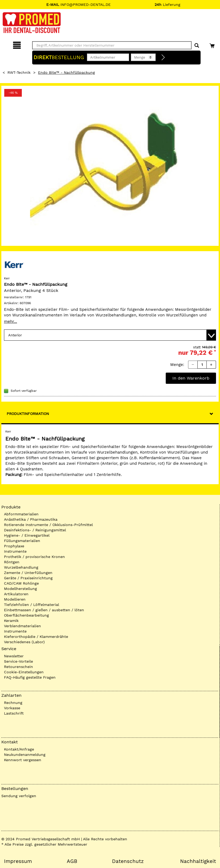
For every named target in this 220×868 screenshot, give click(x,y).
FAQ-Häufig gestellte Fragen (30, 677)
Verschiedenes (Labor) (24, 642)
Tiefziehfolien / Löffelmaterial (32, 605)
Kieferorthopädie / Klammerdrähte (36, 637)
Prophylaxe (14, 546)
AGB (72, 861)
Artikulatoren (16, 594)
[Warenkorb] (213, 44)
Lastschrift (14, 713)
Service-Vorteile (18, 661)
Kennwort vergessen (23, 760)
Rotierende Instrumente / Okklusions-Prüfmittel (48, 525)
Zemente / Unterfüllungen (28, 573)
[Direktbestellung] (163, 58)
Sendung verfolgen (19, 796)
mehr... (11, 321)
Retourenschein (18, 667)
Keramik (11, 621)
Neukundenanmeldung (25, 755)
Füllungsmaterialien (22, 541)
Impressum (18, 861)
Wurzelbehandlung (21, 567)
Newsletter (14, 656)
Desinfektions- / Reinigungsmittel (35, 530)
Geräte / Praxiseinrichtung (28, 578)
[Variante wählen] (110, 335)
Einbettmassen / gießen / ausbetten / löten (44, 610)
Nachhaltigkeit (198, 861)
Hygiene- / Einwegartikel (27, 535)
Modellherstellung (20, 589)
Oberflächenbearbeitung (26, 615)
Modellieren (15, 599)
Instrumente (15, 551)
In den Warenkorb (191, 378)
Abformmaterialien (21, 514)
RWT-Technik (19, 72)
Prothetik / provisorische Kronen (34, 557)
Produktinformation (28, 414)
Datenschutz (128, 861)
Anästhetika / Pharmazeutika (31, 519)
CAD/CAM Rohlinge (21, 583)
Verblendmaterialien (22, 626)
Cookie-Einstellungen (24, 672)
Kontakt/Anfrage (19, 749)
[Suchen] (197, 46)
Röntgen (12, 562)
